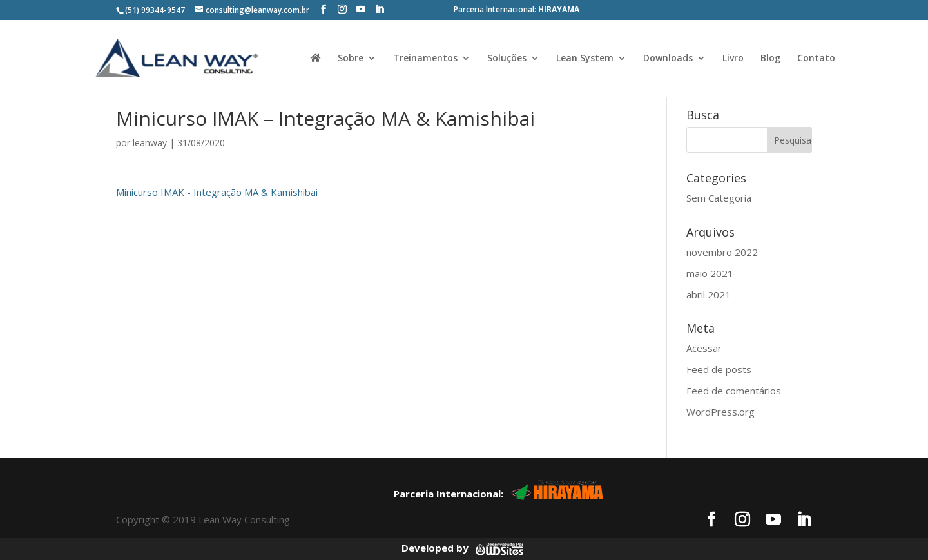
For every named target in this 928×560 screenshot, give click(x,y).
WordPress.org (720, 412)
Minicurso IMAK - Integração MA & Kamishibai (217, 192)
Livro (733, 59)
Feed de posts (719, 369)
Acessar (704, 348)
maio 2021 (710, 273)
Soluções (507, 59)
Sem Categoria (719, 198)
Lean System (585, 59)
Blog (770, 59)
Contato (816, 59)
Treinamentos (425, 59)
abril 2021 (709, 294)
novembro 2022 (722, 252)
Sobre (351, 59)
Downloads (668, 59)
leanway (150, 143)
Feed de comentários (734, 391)
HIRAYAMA (559, 9)
